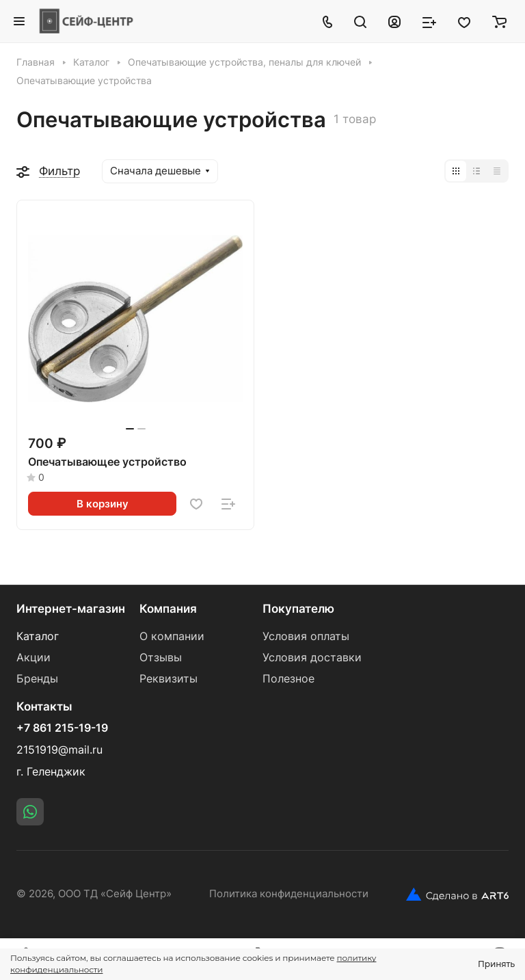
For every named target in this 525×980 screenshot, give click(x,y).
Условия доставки (312, 658)
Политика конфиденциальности (289, 894)
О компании (172, 636)
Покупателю (298, 609)
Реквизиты (169, 679)
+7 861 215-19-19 (62, 728)
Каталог (38, 636)
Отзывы (161, 658)
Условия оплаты (306, 636)
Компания (168, 609)
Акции (33, 658)
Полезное (288, 679)
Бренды (37, 679)
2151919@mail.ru (59, 750)
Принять (496, 964)
